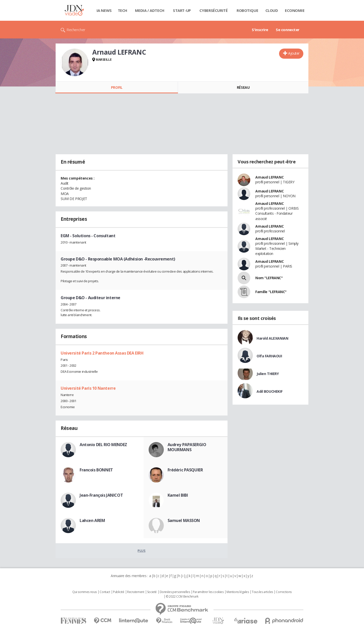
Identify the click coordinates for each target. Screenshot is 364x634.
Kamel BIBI (178, 495)
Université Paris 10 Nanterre (88, 388)
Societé (152, 592)
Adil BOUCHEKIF (269, 391)
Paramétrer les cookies (208, 592)
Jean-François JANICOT (101, 495)
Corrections (284, 592)
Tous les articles (262, 592)
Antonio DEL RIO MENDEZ (103, 445)
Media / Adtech (150, 10)
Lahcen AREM (92, 520)
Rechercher (76, 30)
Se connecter (288, 30)
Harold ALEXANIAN (272, 338)
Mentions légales (238, 592)
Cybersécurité (214, 10)
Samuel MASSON (184, 520)
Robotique (247, 10)
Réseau (243, 87)
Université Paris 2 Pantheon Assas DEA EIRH (102, 353)
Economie (295, 10)
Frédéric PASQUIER (185, 470)
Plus (141, 551)
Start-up (182, 10)
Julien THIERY (268, 374)
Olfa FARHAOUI (269, 356)
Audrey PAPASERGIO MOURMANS (187, 447)
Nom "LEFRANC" (269, 278)
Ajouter (294, 53)
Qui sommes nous (85, 592)
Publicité (119, 592)
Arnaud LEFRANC (269, 177)
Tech (122, 10)
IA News (104, 10)
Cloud (272, 10)
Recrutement (136, 592)
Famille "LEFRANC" (271, 292)
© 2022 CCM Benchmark (182, 597)
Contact (105, 592)
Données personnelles (175, 592)
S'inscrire (260, 30)
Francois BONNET (96, 470)
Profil (117, 87)
